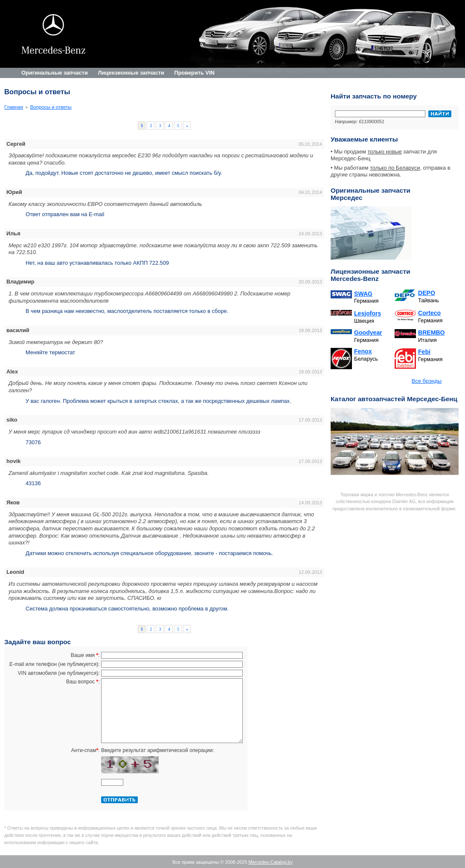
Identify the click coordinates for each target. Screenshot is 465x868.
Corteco (429, 313)
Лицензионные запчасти (131, 73)
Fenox (363, 351)
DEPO (427, 293)
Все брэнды (427, 381)
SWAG (363, 294)
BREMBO (432, 333)
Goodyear (368, 333)
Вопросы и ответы (51, 107)
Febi (424, 352)
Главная (14, 107)
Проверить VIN (194, 73)
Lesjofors (368, 313)
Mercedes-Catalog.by (270, 862)
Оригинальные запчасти (55, 73)
